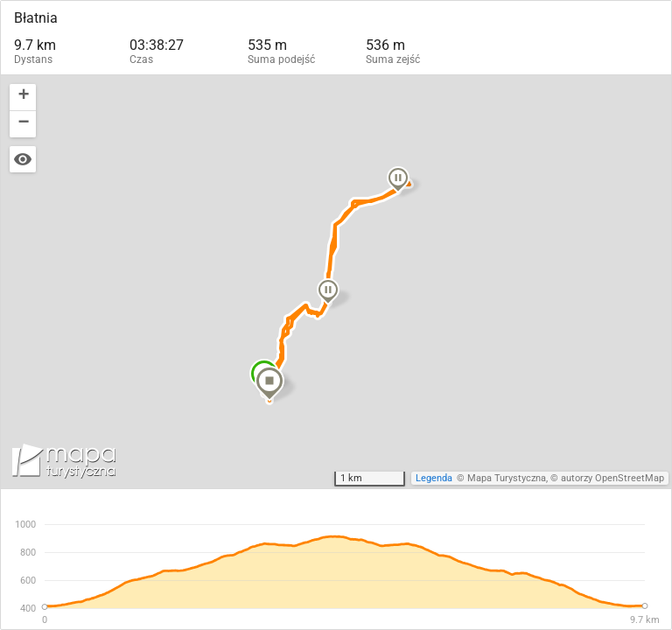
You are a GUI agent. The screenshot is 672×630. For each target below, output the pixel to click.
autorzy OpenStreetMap (612, 478)
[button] (327, 290)
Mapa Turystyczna (507, 478)
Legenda (434, 478)
